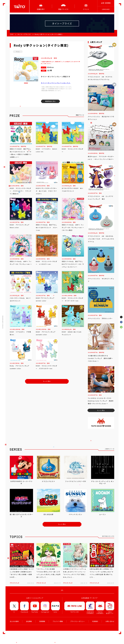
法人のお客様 (14, 621)
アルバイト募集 (58, 621)
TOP (12, 34)
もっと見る (47, 381)
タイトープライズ (24, 34)
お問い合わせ (110, 621)
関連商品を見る (50, 101)
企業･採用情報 (106, 3)
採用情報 (42, 621)
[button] (26, 83)
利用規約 (95, 621)
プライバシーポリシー (77, 621)
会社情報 (29, 621)
